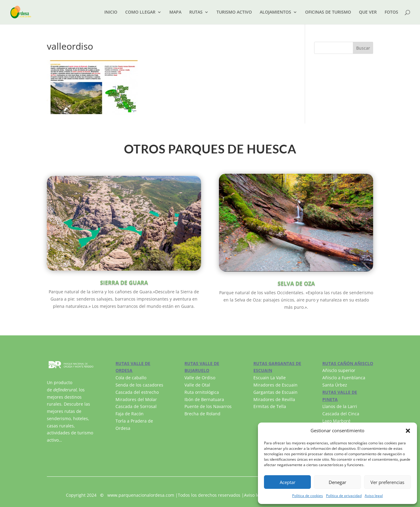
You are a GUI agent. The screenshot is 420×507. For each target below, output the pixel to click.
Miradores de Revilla (274, 399)
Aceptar (288, 482)
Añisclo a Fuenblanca (344, 378)
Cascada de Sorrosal (136, 406)
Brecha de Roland (202, 414)
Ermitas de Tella (270, 406)
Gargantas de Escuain (275, 392)
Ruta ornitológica (202, 392)
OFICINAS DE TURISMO (328, 12)
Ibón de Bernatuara (204, 399)
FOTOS (391, 12)
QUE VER (368, 12)
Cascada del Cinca (341, 414)
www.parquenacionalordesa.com (141, 495)
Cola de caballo (131, 378)
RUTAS (196, 12)
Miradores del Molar (136, 399)
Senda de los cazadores (139, 385)
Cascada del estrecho (137, 392)
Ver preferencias (387, 482)
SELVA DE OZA (296, 283)
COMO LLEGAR (140, 12)
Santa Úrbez (335, 385)
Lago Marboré (336, 421)
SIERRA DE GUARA (124, 282)
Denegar (337, 482)
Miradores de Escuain (275, 385)
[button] (408, 431)
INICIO (111, 12)
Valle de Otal (197, 385)
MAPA (175, 12)
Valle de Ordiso (200, 378)
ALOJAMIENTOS (275, 12)
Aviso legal (374, 496)
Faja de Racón (130, 414)
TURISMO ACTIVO (234, 12)
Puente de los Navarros (208, 406)
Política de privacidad (344, 496)
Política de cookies (308, 496)
